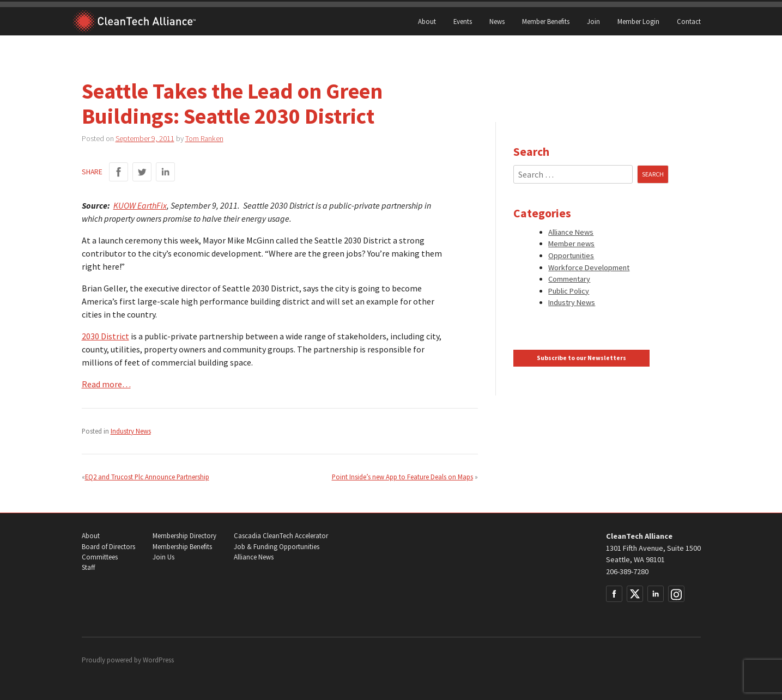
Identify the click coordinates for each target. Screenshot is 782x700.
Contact (689, 21)
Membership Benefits (182, 547)
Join (593, 21)
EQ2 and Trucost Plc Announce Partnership (147, 477)
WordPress (158, 660)
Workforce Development (589, 267)
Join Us (163, 557)
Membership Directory (184, 536)
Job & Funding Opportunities (277, 547)
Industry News (131, 431)
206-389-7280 (627, 571)
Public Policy (569, 291)
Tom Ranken (204, 138)
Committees (100, 557)
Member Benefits (546, 21)
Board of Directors (108, 547)
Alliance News (571, 232)
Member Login (638, 21)
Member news (571, 244)
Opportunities (571, 255)
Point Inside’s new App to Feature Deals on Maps (402, 477)
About (427, 21)
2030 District (105, 336)
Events (463, 21)
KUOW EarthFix (140, 205)
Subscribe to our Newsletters (581, 358)
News (497, 21)
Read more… (106, 384)
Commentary (569, 279)
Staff (88, 567)
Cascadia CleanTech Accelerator (281, 536)
